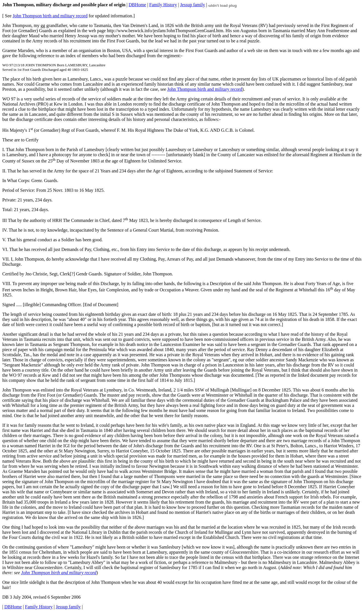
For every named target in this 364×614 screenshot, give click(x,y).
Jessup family (193, 5)
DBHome (137, 5)
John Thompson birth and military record (50, 16)
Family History (163, 5)
